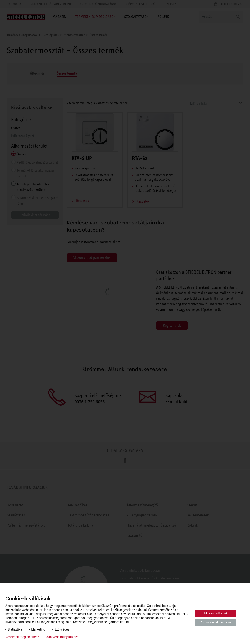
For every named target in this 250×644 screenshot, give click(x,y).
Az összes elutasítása (216, 622)
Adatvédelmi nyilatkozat (63, 637)
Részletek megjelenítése (22, 637)
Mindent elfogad (216, 613)
